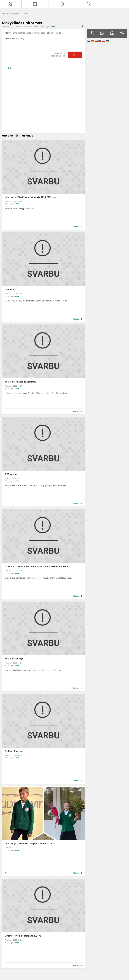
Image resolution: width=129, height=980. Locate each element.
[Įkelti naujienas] (35, 4)
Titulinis (5, 14)
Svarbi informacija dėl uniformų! (21, 382)
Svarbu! (26, 14)
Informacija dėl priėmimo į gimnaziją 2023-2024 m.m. (31, 197)
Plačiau (76, 227)
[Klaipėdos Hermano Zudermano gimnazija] (11, 4)
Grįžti (11, 68)
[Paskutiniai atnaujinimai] (62, 4)
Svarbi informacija (14, 659)
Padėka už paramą (14, 751)
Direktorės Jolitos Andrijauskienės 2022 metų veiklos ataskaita (36, 566)
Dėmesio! (10, 289)
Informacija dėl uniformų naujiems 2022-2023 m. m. (30, 844)
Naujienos (16, 14)
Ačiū (75, 55)
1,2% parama (11, 474)
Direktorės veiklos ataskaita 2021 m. (23, 936)
